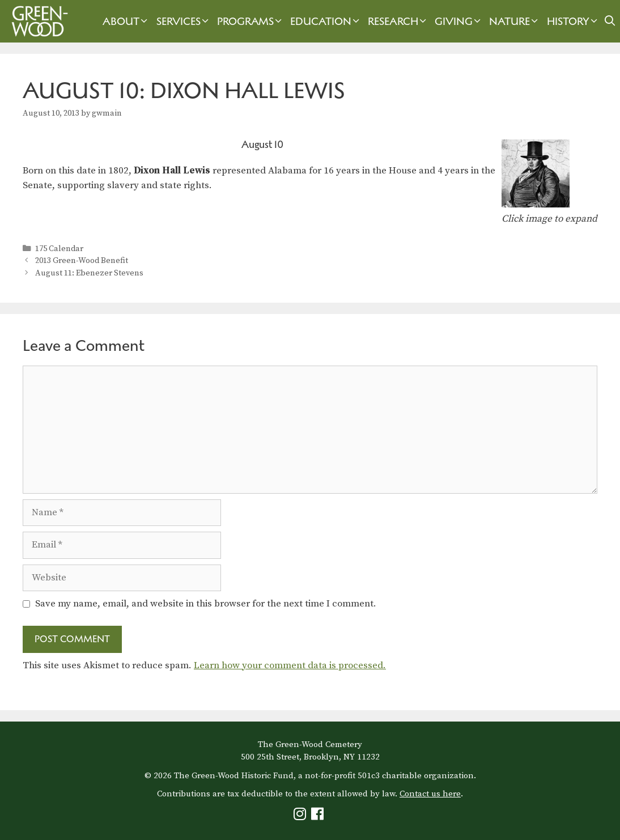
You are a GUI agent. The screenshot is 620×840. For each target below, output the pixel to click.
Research (398, 21)
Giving (459, 21)
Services (184, 21)
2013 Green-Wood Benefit (82, 261)
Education (326, 21)
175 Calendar (59, 249)
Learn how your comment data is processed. (290, 665)
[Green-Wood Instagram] (301, 816)
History (574, 21)
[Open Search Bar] (610, 21)
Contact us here (430, 794)
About (126, 21)
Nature (515, 21)
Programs (251, 21)
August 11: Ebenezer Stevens (89, 273)
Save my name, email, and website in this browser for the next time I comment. (206, 604)
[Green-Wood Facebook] (319, 816)
